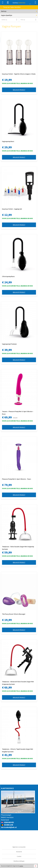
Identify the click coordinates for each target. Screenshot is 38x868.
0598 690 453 (7, 822)
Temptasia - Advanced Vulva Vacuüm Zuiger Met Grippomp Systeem (18, 683)
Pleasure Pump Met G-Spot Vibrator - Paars (17, 479)
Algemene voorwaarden (19, 847)
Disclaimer (19, 852)
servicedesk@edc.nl (9, 827)
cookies (21, 866)
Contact (19, 856)
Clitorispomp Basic (8, 276)
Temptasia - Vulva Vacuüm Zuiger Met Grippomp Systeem (18, 548)
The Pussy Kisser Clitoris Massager (14, 614)
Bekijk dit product (19, 90)
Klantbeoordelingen (19, 861)
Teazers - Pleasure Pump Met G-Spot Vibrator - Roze (18, 413)
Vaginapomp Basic (8, 141)
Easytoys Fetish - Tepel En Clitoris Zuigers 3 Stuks (19, 74)
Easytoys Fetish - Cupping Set (12, 209)
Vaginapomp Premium (9, 344)
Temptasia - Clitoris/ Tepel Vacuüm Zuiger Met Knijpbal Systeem (18, 750)
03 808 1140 (7, 825)
